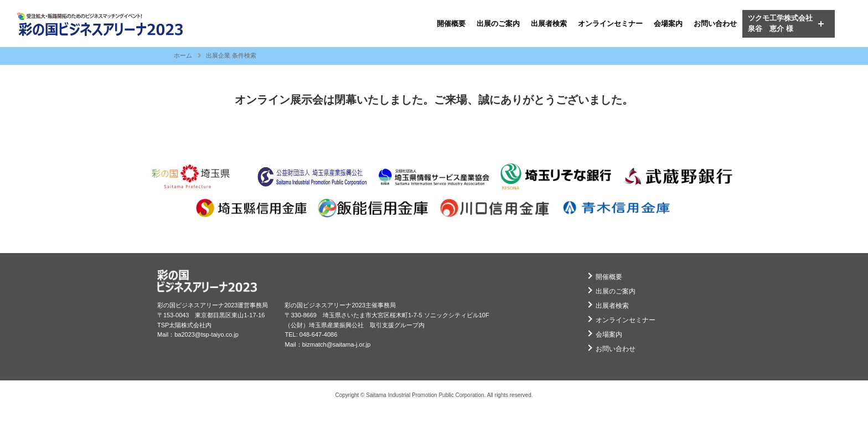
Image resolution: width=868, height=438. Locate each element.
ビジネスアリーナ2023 (100, 24)
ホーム (183, 55)
